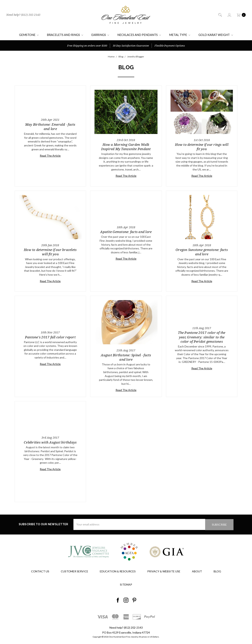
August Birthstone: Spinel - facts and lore (126, 357)
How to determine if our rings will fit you (202, 147)
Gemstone (29, 35)
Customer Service (75, 571)
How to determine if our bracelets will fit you (50, 252)
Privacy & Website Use (164, 571)
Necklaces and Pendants (139, 35)
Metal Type (180, 35)
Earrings (100, 35)
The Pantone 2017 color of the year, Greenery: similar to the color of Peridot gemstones (202, 337)
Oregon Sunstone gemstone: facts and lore (202, 252)
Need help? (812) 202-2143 (23, 15)
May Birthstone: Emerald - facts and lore (50, 127)
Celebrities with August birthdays (50, 442)
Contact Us (40, 571)
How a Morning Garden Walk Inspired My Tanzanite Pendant (126, 147)
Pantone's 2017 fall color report (50, 337)
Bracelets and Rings (65, 35)
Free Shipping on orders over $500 (87, 46)
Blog (217, 571)
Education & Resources (118, 571)
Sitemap (126, 584)
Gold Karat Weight (216, 35)
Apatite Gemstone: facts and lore (126, 232)
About (197, 571)
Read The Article (50, 156)
